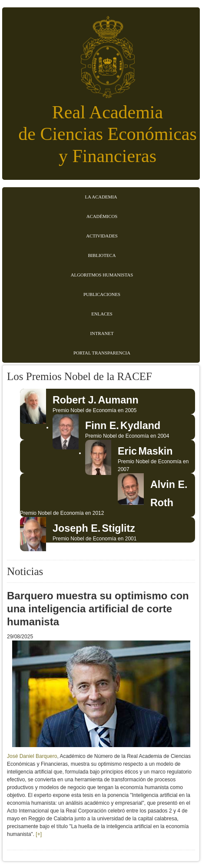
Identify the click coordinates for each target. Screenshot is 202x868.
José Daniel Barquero (32, 756)
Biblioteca (102, 255)
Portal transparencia (102, 353)
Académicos (102, 216)
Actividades (102, 236)
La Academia (101, 197)
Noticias (25, 571)
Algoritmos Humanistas (102, 275)
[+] (39, 834)
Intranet (102, 333)
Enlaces (102, 314)
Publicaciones (102, 294)
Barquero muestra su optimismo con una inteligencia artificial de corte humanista (98, 609)
